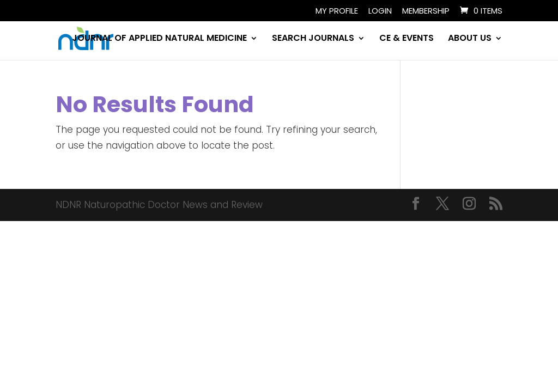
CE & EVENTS (407, 39)
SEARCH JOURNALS (313, 39)
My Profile (337, 11)
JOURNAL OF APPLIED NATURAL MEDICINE (159, 39)
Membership (426, 11)
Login (380, 11)
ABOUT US (470, 39)
